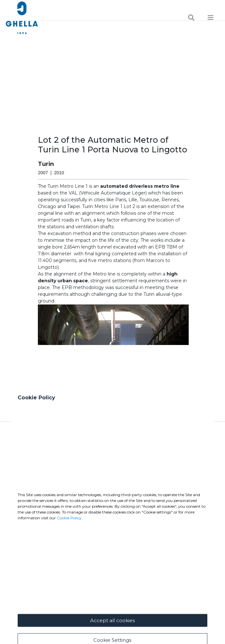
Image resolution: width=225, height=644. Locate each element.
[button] (113, 355)
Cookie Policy (69, 586)
